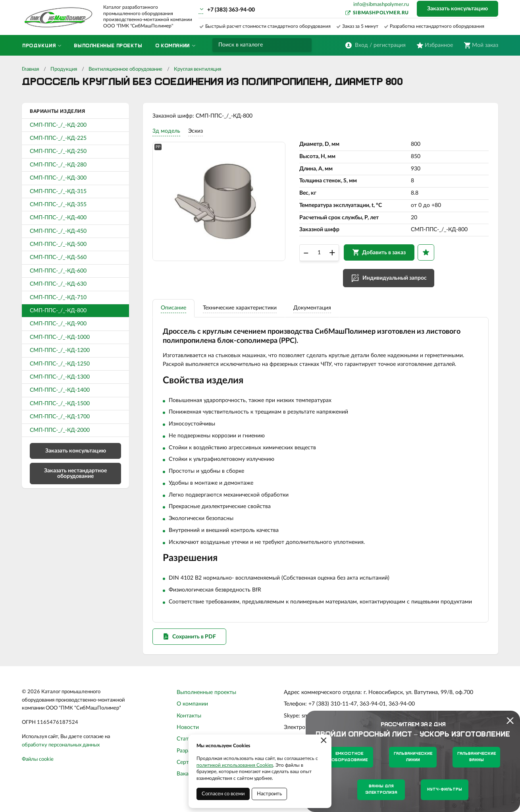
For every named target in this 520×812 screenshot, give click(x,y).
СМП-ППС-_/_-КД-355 (58, 205)
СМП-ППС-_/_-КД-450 (58, 231)
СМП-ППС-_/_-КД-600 (58, 271)
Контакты (189, 727)
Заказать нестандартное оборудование (75, 474)
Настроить (269, 794)
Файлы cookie (38, 771)
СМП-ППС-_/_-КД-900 (58, 324)
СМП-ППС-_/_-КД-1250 (60, 364)
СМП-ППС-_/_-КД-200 (58, 125)
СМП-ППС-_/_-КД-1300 (60, 377)
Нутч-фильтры (445, 790)
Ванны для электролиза (381, 790)
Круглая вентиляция (197, 69)
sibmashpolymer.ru (381, 13)
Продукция (64, 69)
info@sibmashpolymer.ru (381, 5)
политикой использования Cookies (235, 765)
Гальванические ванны (477, 757)
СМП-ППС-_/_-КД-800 (58, 311)
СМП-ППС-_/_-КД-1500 (60, 404)
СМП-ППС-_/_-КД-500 (58, 244)
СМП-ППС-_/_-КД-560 (58, 257)
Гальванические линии (413, 757)
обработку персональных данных (61, 757)
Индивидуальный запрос (397, 283)
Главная (30, 69)
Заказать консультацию (457, 9)
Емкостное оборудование (350, 757)
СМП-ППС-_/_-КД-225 (58, 138)
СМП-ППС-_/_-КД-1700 (60, 417)
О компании (192, 716)
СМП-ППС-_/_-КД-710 (58, 298)
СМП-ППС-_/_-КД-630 (58, 284)
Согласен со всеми (223, 794)
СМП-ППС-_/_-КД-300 (58, 178)
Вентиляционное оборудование (125, 69)
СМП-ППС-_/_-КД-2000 (60, 430)
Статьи (186, 751)
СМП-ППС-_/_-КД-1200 (60, 350)
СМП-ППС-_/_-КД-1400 (60, 390)
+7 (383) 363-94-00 (231, 10)
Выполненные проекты (206, 704)
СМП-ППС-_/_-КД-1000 (60, 337)
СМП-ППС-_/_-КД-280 (58, 165)
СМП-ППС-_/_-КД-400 (58, 218)
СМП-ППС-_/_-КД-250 (58, 151)
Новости (188, 739)
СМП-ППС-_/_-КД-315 (58, 191)
